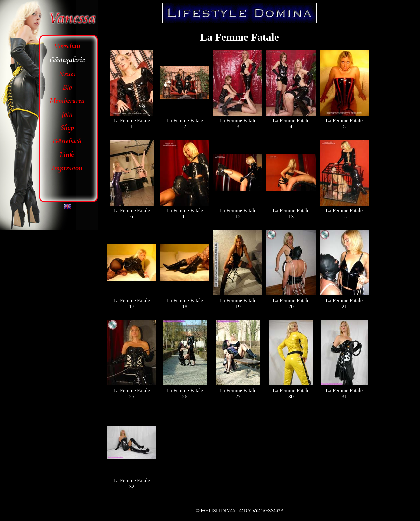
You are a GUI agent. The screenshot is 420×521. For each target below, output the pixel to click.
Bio (67, 87)
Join (67, 114)
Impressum (67, 168)
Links (67, 155)
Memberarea (67, 101)
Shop (67, 128)
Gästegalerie (67, 60)
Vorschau (67, 46)
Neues (67, 74)
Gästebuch (67, 141)
